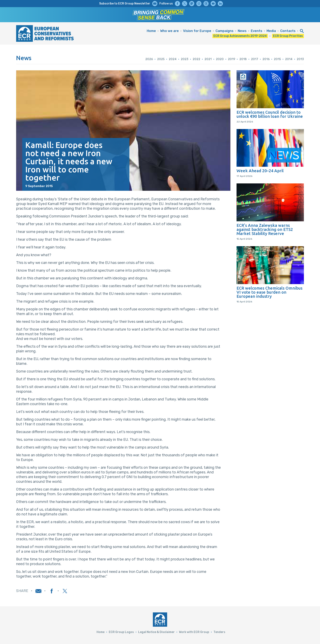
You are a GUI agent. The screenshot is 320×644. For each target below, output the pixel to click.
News (242, 31)
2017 (255, 59)
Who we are (169, 31)
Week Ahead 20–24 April (260, 171)
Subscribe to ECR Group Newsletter (125, 4)
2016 (266, 59)
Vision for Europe (197, 31)
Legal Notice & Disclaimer (156, 632)
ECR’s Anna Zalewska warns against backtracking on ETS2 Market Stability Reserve (265, 229)
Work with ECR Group (194, 632)
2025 (161, 59)
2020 (220, 59)
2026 (149, 59)
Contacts (288, 31)
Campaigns (224, 31)
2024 (173, 59)
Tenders (219, 632)
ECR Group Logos (121, 632)
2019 (232, 59)
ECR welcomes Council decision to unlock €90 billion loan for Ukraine (270, 114)
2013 (300, 59)
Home (151, 31)
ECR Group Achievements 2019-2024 (240, 36)
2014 (289, 59)
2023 (185, 59)
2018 (243, 59)
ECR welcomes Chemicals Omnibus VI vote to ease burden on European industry (269, 292)
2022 (196, 59)
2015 (277, 59)
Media (271, 31)
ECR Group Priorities (288, 36)
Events (257, 31)
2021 (208, 59)
